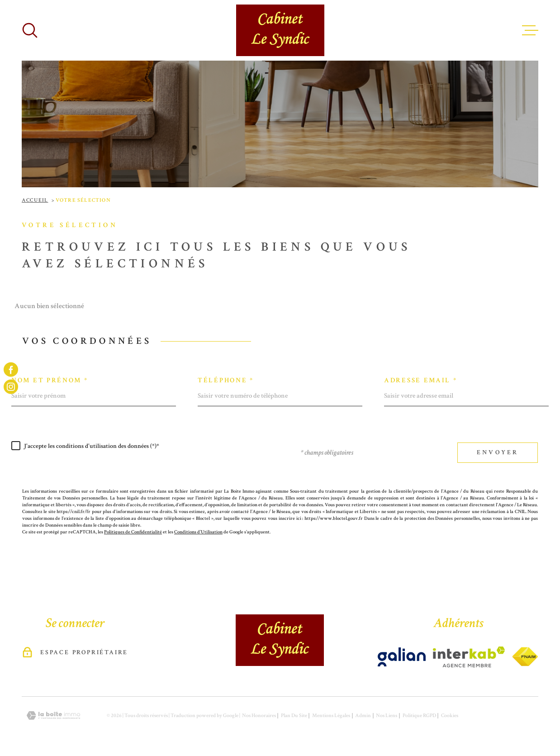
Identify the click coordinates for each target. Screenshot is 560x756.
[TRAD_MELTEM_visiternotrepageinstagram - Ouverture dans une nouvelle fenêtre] (11, 387)
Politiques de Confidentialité (133, 532)
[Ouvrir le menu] (530, 30)
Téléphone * (226, 380)
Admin (363, 716)
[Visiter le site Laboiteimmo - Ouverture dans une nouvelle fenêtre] (53, 716)
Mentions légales (331, 716)
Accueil (35, 200)
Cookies (450, 716)
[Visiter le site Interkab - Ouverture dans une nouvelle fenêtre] (402, 657)
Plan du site (294, 716)
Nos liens (387, 716)
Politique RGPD (419, 716)
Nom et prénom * (50, 380)
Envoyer (498, 452)
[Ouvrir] (30, 30)
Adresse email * (421, 380)
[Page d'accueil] (280, 30)
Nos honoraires (259, 716)
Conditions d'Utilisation (198, 532)
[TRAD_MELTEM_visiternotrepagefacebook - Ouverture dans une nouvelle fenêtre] (11, 369)
